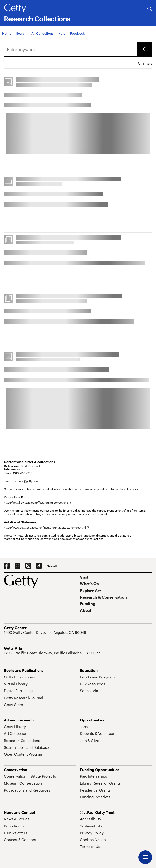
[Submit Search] (145, 49)
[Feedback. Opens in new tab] (77, 35)
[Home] (7, 35)
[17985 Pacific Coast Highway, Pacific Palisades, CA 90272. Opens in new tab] (52, 653)
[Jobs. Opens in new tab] (84, 727)
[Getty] (15, 9)
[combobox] (71, 49)
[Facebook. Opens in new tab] (7, 566)
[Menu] (145, 857)
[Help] (62, 35)
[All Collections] (42, 35)
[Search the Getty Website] (150, 9)
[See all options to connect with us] (52, 566)
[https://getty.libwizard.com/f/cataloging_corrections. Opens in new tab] (37, 503)
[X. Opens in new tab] (18, 566)
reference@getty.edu (25, 481)
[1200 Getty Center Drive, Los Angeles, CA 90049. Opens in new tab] (45, 632)
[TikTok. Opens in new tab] (39, 566)
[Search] (21, 35)
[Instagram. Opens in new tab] (28, 566)
